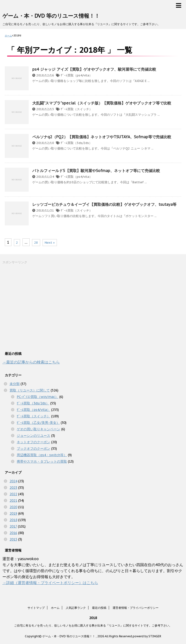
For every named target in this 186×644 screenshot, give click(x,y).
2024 (13, 481)
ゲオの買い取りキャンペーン (38, 429)
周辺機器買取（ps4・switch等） (42, 455)
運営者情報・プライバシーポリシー (136, 608)
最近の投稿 (99, 608)
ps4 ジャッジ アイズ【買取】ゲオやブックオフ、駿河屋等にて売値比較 (94, 69)
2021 (13, 500)
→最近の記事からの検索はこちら (31, 362)
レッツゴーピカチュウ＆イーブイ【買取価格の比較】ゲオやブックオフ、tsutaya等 (104, 204)
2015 (13, 539)
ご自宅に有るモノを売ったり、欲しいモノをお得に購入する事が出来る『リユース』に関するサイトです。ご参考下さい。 (93, 625)
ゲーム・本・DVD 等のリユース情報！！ (51, 16)
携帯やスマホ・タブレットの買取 (42, 461)
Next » (50, 243)
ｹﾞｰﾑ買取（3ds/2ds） (76, 143)
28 (36, 243)
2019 (13, 513)
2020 (13, 507)
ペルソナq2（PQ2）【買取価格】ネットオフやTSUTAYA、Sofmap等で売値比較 (102, 137)
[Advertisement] (38, 307)
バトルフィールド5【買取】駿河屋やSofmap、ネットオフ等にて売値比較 (96, 171)
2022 (13, 494)
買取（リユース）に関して (30, 390)
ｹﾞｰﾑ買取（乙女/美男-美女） (38, 423)
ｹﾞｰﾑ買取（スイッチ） (77, 109)
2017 (13, 526)
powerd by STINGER (147, 636)
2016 (13, 533)
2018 (13, 520)
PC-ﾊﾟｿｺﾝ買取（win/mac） (38, 397)
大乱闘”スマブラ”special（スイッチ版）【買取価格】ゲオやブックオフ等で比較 (102, 103)
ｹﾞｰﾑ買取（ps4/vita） (77, 75)
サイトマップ (36, 608)
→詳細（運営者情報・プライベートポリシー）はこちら (50, 583)
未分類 (15, 384)
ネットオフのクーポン (33, 442)
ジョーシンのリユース (33, 436)
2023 (13, 488)
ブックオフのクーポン (33, 448)
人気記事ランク (76, 608)
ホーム (55, 608)
